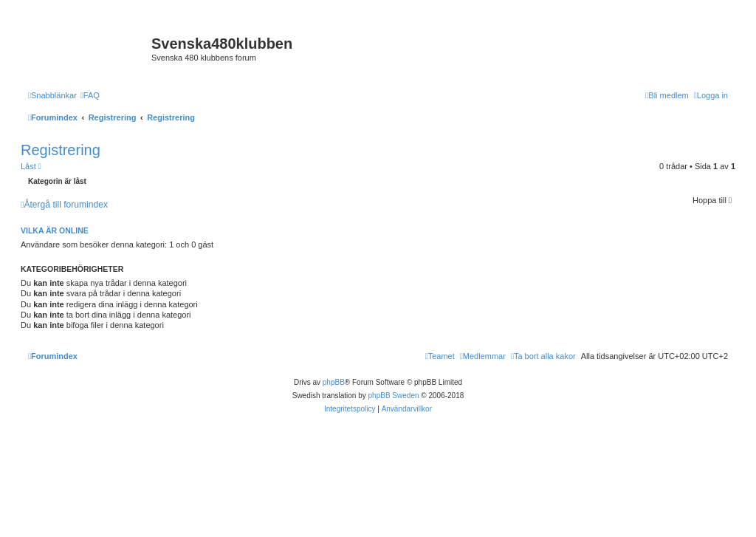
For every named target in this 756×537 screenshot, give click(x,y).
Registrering (61, 150)
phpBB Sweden (394, 396)
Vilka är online (55, 230)
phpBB (334, 382)
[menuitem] (90, 95)
